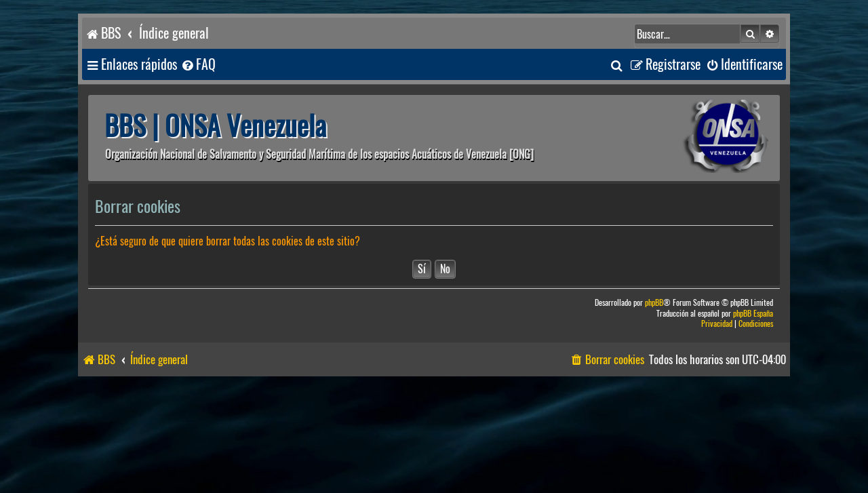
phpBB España (753, 314)
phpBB (654, 303)
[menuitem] (198, 65)
